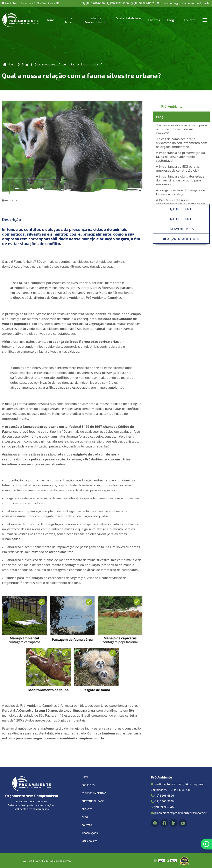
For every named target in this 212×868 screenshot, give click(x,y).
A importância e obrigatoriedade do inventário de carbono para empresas (180, 180)
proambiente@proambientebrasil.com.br (183, 3)
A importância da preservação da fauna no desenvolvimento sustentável (180, 156)
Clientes (154, 20)
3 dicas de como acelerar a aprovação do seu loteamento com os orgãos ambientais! (182, 143)
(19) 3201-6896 (94, 3)
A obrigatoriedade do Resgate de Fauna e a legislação (181, 192)
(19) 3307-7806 (118, 3)
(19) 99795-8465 (143, 3)
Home (50, 20)
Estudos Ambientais (94, 20)
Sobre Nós (68, 20)
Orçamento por (181, 229)
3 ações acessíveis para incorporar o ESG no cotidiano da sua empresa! (182, 129)
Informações (90, 833)
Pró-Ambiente (172, 106)
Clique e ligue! (181, 209)
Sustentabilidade (129, 18)
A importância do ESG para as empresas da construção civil (178, 168)
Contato (190, 20)
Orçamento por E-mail (181, 239)
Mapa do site (90, 841)
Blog (171, 20)
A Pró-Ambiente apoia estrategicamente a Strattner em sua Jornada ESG (181, 204)
